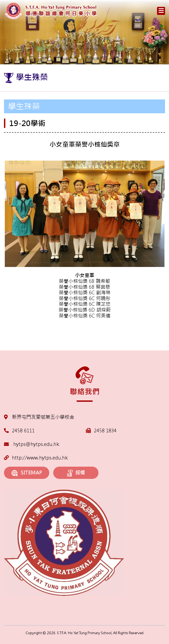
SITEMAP (27, 473)
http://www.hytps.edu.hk (36, 458)
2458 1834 (105, 431)
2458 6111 (23, 431)
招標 (76, 473)
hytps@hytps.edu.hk (32, 444)
